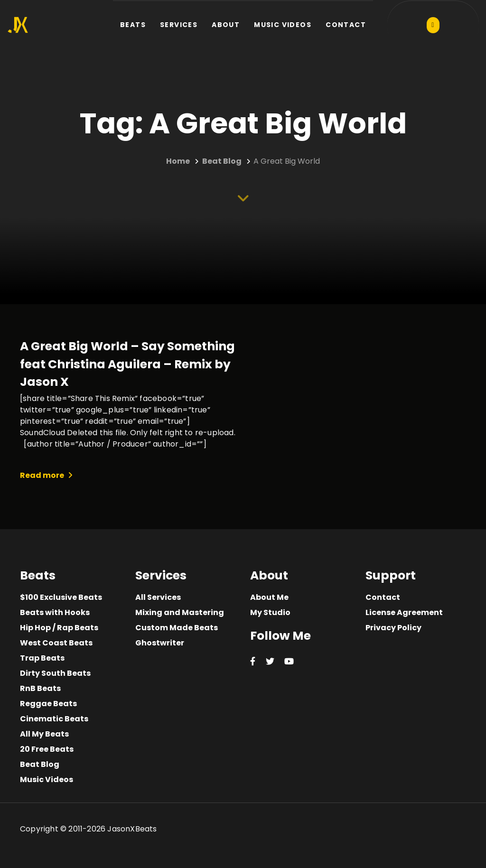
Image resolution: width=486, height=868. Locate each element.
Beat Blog (40, 764)
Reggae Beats (48, 704)
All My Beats (44, 734)
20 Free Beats (47, 749)
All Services (158, 597)
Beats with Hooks (55, 612)
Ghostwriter (160, 643)
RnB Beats (40, 688)
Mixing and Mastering (180, 612)
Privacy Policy (393, 628)
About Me (269, 597)
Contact (383, 597)
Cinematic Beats (54, 719)
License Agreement (404, 612)
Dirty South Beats (55, 673)
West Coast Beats (56, 643)
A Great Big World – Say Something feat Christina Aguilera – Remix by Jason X (127, 364)
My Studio (270, 612)
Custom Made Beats (177, 628)
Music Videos (47, 779)
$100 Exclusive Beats (61, 597)
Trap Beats (42, 658)
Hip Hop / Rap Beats (59, 628)
